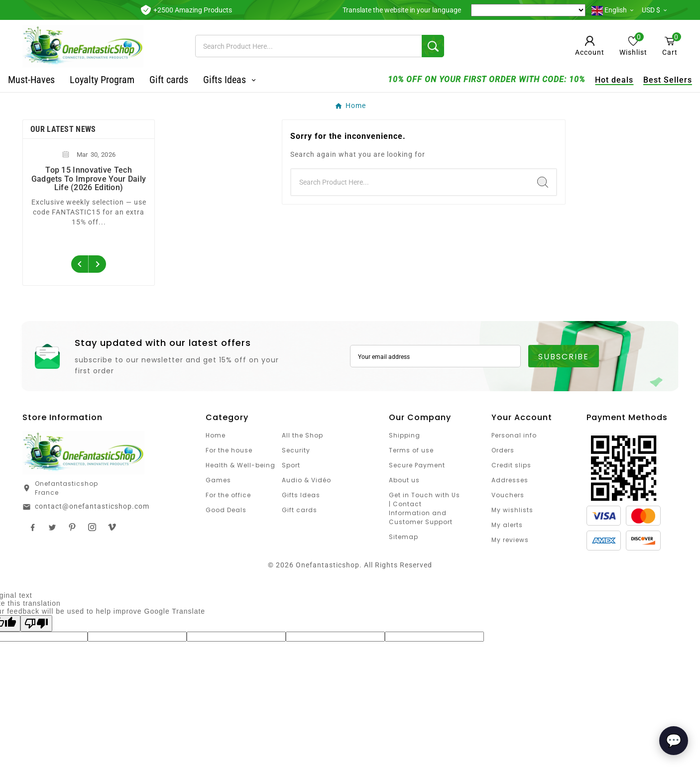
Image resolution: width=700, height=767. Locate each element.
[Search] (308, 46)
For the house (229, 450)
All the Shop (302, 435)
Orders (503, 450)
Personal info (514, 435)
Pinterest (72, 527)
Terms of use (411, 450)
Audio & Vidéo (306, 480)
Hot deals (600, 80)
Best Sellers (653, 80)
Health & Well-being (240, 465)
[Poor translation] (36, 623)
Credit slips (511, 465)
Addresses (510, 480)
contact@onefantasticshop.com (92, 506)
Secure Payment (417, 465)
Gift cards (299, 510)
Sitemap (404, 537)
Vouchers (508, 495)
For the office (228, 495)
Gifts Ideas (301, 495)
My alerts (507, 525)
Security (296, 450)
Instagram (92, 527)
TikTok (112, 527)
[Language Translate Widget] (528, 10)
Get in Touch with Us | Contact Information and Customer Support (424, 508)
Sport (291, 465)
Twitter (52, 527)
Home (216, 435)
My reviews (510, 540)
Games (218, 480)
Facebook (32, 527)
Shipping (405, 435)
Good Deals (226, 510)
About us (404, 480)
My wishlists (512, 510)
